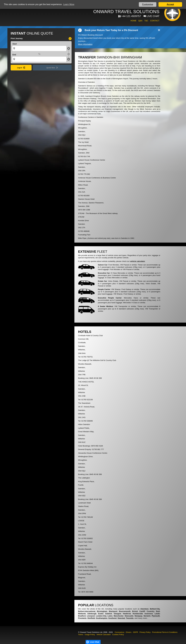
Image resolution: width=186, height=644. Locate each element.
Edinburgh (92, 614)
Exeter (101, 614)
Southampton (102, 618)
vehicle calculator (138, 261)
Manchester (119, 616)
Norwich (147, 616)
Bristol (135, 611)
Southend (112, 618)
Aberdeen (144, 609)
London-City (101, 616)
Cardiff (142, 611)
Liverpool (91, 616)
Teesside (130, 618)
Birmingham (102, 611)
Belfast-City (155, 609)
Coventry (150, 611)
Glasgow (117, 614)
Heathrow (127, 614)
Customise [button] (148, 4)
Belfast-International (87, 611)
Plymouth (156, 616)
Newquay (138, 616)
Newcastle (129, 616)
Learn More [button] (69, 4)
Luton (110, 616)
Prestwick (82, 618)
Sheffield (91, 618)
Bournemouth (125, 611)
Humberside (138, 614)
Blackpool (113, 611)
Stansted (121, 618)
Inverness (149, 614)
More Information (85, 44)
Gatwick (109, 614)
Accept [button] (170, 4)
